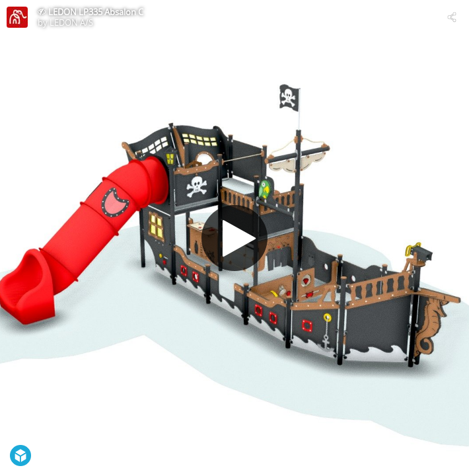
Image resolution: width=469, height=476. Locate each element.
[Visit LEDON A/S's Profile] (17, 17)
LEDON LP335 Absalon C (96, 12)
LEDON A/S (71, 22)
